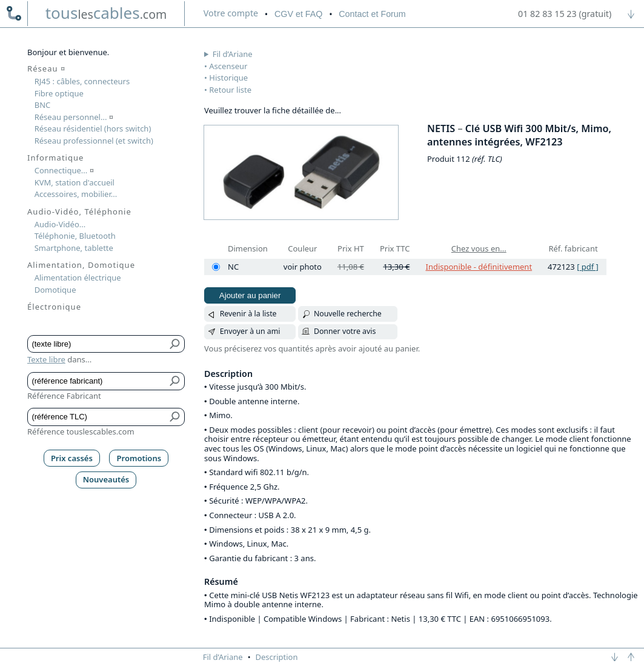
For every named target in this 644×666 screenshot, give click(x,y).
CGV (298, 14)
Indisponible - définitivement (479, 267)
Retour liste (230, 90)
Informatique (55, 158)
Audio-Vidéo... (60, 224)
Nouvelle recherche (348, 314)
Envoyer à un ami (250, 331)
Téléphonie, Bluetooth (75, 236)
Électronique (54, 307)
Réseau (46, 68)
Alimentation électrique (78, 278)
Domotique (55, 290)
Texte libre (46, 359)
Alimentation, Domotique (81, 265)
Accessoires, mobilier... (76, 194)
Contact (372, 14)
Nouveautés (106, 479)
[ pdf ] (588, 267)
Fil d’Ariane (233, 54)
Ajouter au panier (250, 295)
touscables (106, 13)
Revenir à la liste (248, 314)
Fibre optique (59, 93)
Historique (228, 78)
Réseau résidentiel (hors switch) (93, 128)
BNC (43, 105)
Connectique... (64, 170)
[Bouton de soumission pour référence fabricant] (175, 381)
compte (231, 13)
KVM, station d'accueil (75, 182)
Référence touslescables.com (81, 431)
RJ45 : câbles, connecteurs (82, 81)
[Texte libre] (97, 344)
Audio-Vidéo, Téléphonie (79, 211)
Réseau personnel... (74, 117)
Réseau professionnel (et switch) (94, 141)
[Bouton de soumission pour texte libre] (175, 344)
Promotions (139, 458)
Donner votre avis (345, 331)
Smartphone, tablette (74, 248)
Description (277, 657)
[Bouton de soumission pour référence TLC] (175, 417)
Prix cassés (72, 458)
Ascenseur (228, 66)
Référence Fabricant (64, 396)
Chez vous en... (479, 248)
